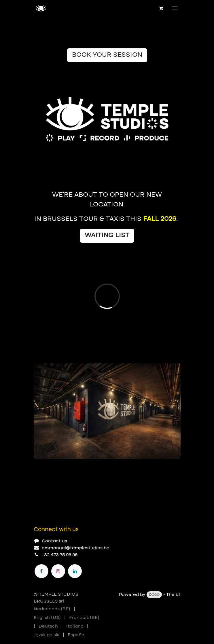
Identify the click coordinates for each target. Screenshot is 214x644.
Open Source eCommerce (151, 602)
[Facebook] (41, 571)
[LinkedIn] (75, 571)
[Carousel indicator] (36, 468)
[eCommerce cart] (161, 8)
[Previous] (158, 468)
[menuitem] (52, 609)
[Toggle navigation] (175, 8)
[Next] (174, 468)
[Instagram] (58, 571)
